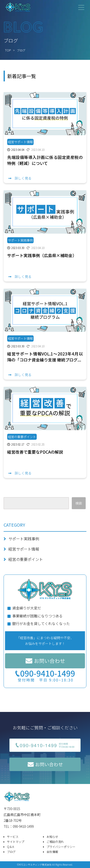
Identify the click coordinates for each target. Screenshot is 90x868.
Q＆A (10, 847)
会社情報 (52, 852)
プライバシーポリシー (61, 847)
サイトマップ (16, 842)
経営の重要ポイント (26, 559)
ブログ (11, 852)
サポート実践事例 (24, 539)
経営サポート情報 (24, 549)
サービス (13, 837)
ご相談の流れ (55, 842)
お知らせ (52, 837)
